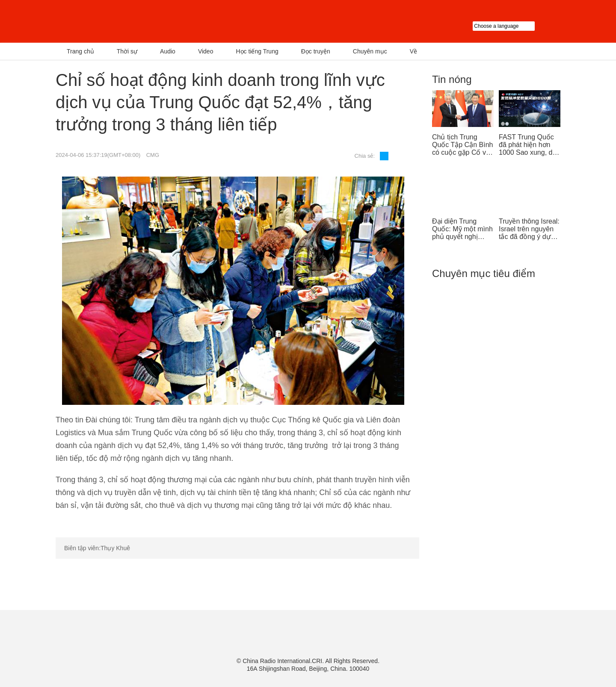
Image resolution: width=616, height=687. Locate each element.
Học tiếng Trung (257, 51)
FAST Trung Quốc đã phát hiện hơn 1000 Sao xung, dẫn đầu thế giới (529, 145)
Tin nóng (452, 79)
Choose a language (517, 26)
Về (413, 51)
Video (206, 51)
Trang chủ (80, 51)
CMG (153, 155)
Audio (168, 51)
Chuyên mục (370, 51)
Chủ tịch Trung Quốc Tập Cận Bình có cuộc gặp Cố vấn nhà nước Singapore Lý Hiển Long (463, 145)
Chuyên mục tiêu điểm (484, 273)
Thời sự (127, 51)
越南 (143, 21)
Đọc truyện (316, 51)
